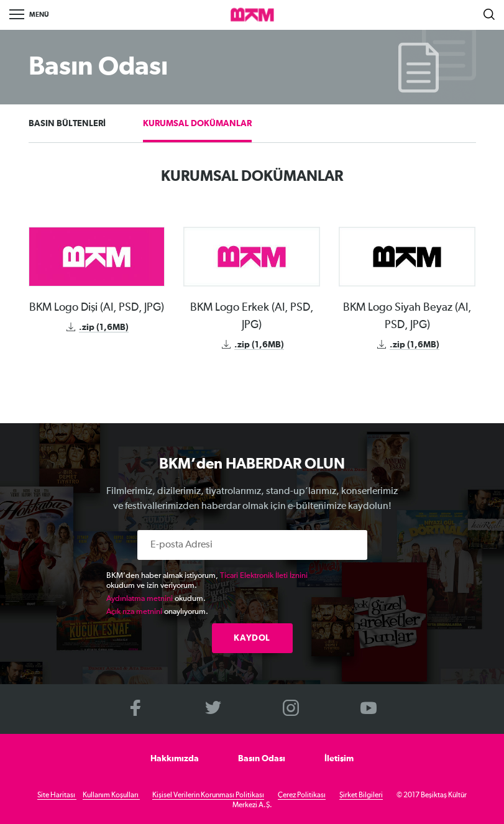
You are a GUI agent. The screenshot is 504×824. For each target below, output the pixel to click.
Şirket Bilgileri (361, 795)
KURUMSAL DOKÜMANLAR (197, 124)
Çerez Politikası (302, 795)
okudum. (156, 599)
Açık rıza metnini (134, 612)
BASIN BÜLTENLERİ (67, 124)
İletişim (339, 759)
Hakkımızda (175, 759)
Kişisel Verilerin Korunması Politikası (208, 795)
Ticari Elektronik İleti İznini (264, 576)
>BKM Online (252, 15)
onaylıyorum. (157, 612)
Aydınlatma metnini (140, 599)
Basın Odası (262, 759)
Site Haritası (57, 795)
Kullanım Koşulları (111, 795)
